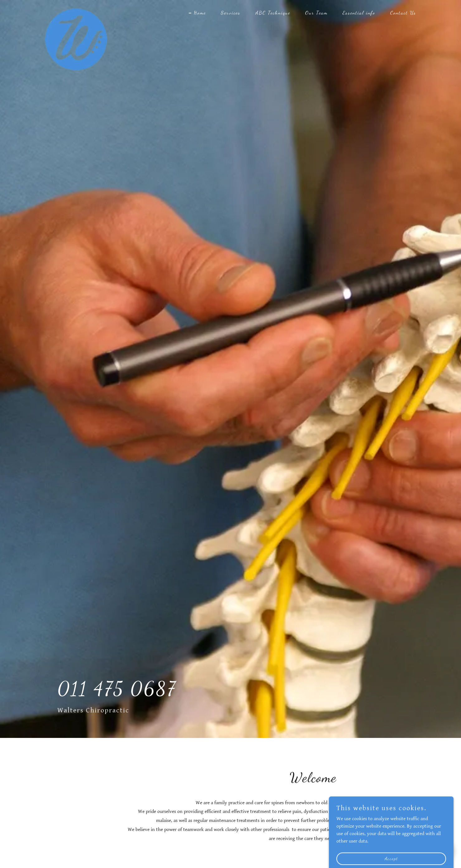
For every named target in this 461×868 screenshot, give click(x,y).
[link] (76, 11)
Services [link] (231, 13)
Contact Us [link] (403, 13)
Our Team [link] (316, 13)
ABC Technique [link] (273, 13)
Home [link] (200, 13)
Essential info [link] (359, 13)
